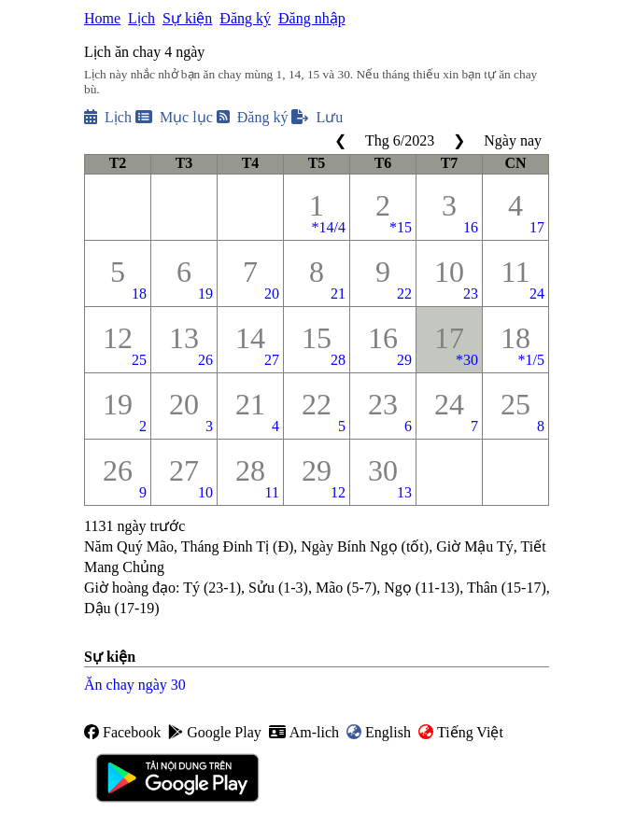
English (379, 732)
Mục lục (174, 117)
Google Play (215, 732)
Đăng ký (245, 18)
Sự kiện (187, 18)
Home (102, 18)
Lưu (317, 117)
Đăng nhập (312, 18)
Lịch (141, 18)
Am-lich (304, 732)
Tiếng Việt (461, 732)
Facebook (122, 732)
